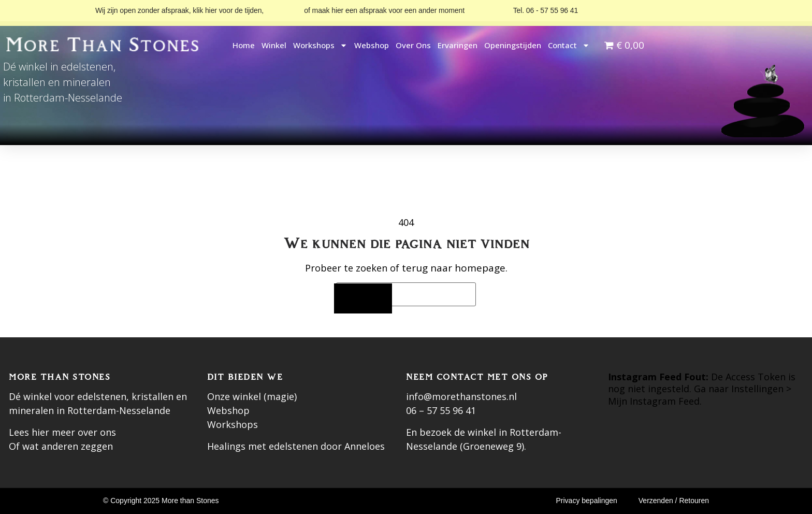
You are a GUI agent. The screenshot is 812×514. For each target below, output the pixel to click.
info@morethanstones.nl (461, 396)
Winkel (274, 45)
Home (244, 45)
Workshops (320, 45)
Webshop (372, 45)
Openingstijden (513, 45)
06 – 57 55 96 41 (441, 410)
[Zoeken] (363, 299)
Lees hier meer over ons (62, 432)
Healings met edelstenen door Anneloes (296, 446)
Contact (569, 45)
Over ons (413, 45)
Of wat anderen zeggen (61, 446)
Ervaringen (458, 45)
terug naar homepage (454, 268)
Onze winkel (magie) (252, 396)
